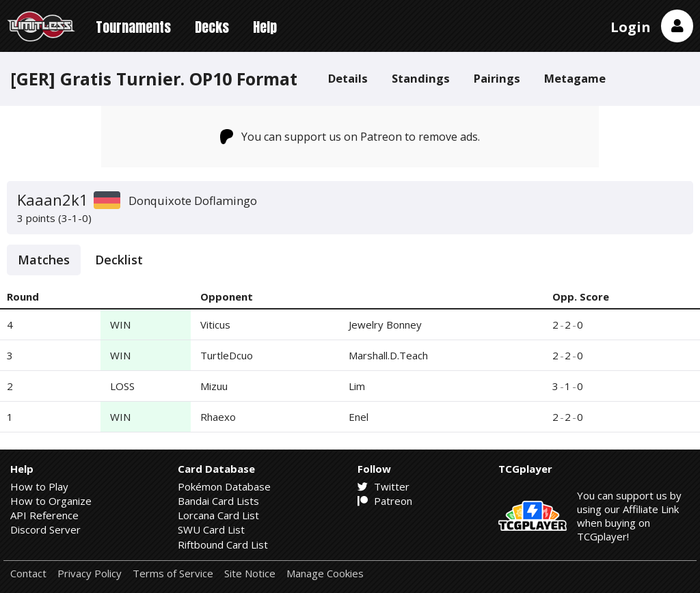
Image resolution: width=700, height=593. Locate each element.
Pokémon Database (224, 486)
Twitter (383, 486)
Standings (421, 78)
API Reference (44, 515)
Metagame (575, 78)
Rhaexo (218, 417)
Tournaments (133, 27)
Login (631, 27)
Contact (28, 574)
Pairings (497, 78)
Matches (44, 260)
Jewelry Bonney (385, 325)
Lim (357, 386)
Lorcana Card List (218, 515)
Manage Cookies (325, 574)
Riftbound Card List (223, 544)
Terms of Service (173, 574)
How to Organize (51, 501)
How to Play (39, 486)
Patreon (385, 501)
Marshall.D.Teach (388, 355)
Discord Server (45, 529)
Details (348, 78)
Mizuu (214, 386)
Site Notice (250, 574)
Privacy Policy (90, 574)
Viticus (215, 325)
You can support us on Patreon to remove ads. (350, 137)
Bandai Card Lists (218, 501)
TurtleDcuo (227, 355)
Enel (359, 417)
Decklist (119, 260)
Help (265, 27)
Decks (212, 27)
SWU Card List (211, 529)
